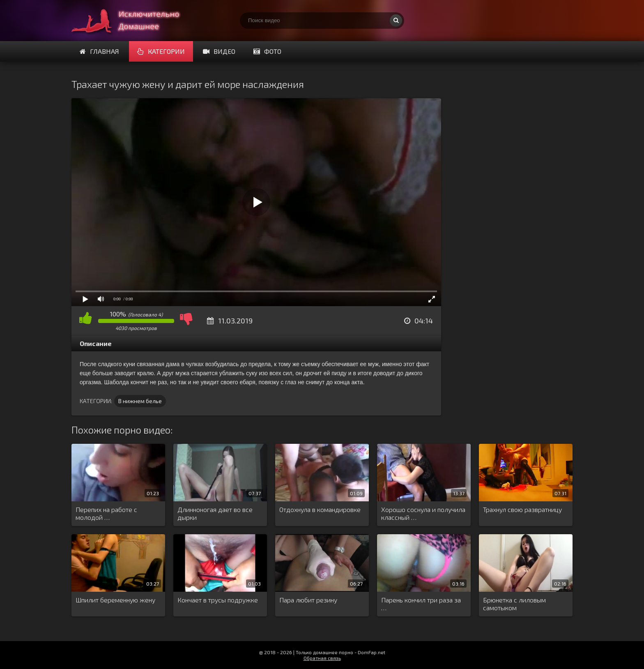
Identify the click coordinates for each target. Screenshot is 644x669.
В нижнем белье (140, 401)
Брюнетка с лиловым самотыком (514, 604)
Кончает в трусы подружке (218, 600)
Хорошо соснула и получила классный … (423, 513)
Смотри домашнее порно (133, 21)
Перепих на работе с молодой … (106, 513)
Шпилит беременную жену (115, 600)
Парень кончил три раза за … (421, 604)
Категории (161, 51)
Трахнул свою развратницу (522, 509)
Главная (99, 51)
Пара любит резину (308, 600)
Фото (267, 51)
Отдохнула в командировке (320, 509)
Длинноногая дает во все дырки (215, 513)
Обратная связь (322, 658)
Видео (219, 51)
